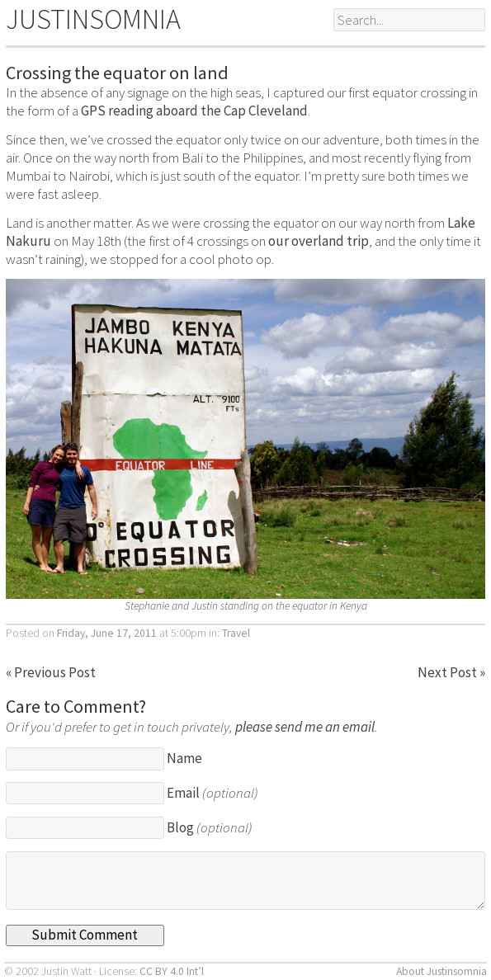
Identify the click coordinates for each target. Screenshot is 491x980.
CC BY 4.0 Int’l (172, 971)
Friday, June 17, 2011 (107, 633)
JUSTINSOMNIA (93, 19)
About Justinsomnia (441, 971)
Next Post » (451, 672)
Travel (236, 633)
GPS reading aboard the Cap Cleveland (194, 111)
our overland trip (319, 241)
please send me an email (305, 727)
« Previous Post (51, 672)
